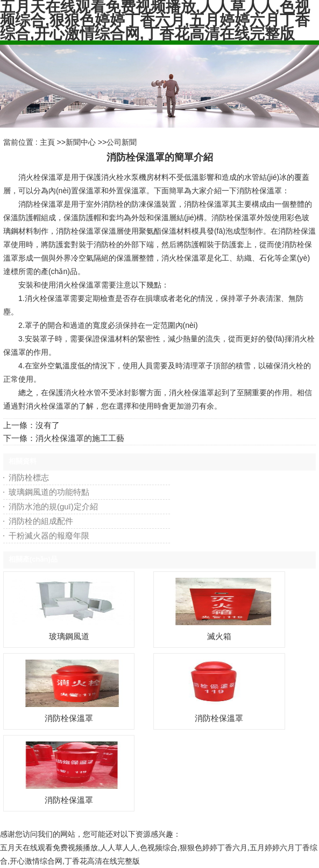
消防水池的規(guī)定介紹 (53, 506)
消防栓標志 (29, 477)
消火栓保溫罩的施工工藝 (80, 438)
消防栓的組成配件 (41, 521)
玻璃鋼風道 (69, 636)
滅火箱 (219, 636)
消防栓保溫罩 (69, 718)
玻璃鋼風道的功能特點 (49, 492)
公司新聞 (122, 142)
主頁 (47, 142)
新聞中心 (81, 142)
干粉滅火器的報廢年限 (49, 535)
